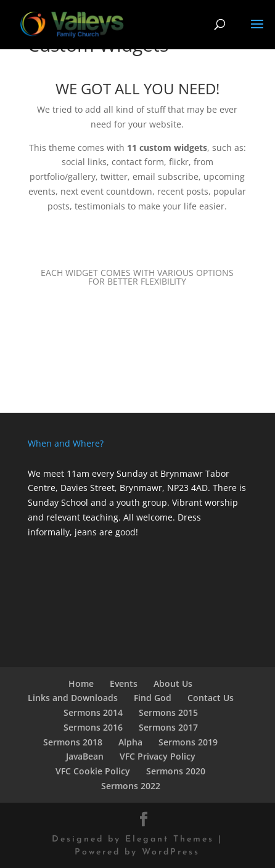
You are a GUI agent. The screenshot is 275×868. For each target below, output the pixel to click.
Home (81, 683)
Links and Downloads (73, 698)
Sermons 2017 (168, 727)
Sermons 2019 (188, 742)
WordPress (171, 852)
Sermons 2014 (93, 712)
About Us (173, 683)
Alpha (130, 742)
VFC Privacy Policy (158, 756)
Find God (153, 698)
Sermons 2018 (73, 742)
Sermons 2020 (176, 771)
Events (124, 683)
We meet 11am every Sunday (88, 473)
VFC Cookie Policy (93, 771)
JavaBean (85, 756)
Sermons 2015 (168, 712)
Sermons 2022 (131, 786)
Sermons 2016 (93, 727)
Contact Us (211, 698)
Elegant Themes (170, 839)
